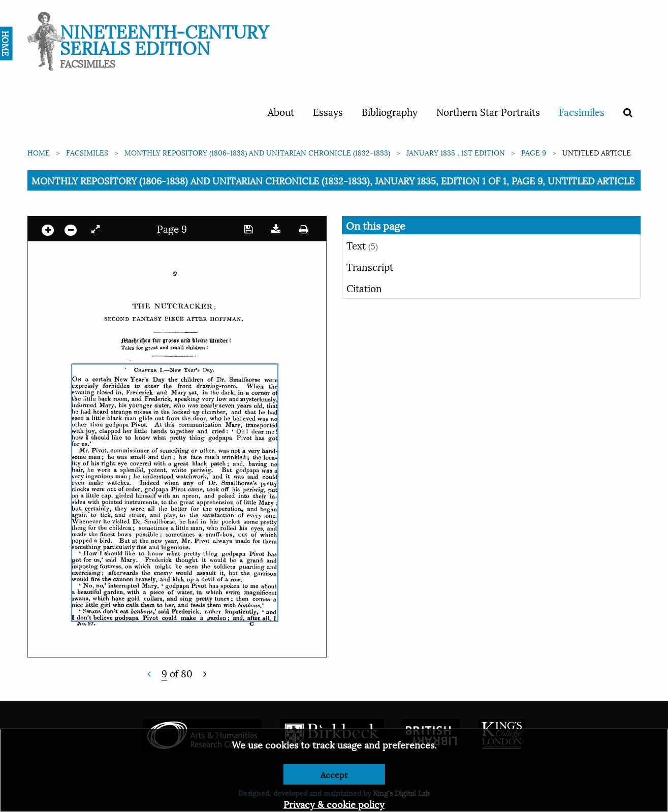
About (281, 111)
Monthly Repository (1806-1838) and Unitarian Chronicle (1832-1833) (257, 152)
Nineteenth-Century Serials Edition (164, 38)
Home (39, 152)
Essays (328, 111)
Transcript (370, 266)
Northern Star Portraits (488, 111)
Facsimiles (582, 111)
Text (362, 245)
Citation (364, 288)
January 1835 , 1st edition (456, 152)
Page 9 (534, 152)
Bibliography (390, 111)
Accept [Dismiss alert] (334, 774)
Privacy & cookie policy (334, 804)
